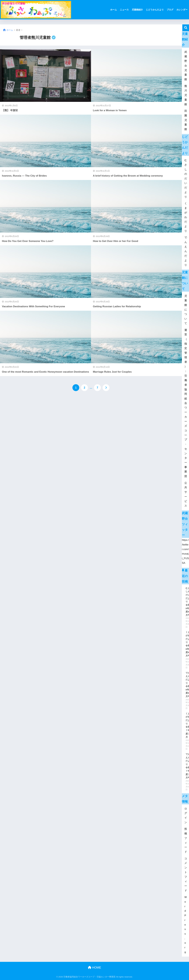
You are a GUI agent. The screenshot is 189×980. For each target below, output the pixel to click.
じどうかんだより (155, 10)
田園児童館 (186, 120)
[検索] (186, 28)
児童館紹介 (137, 10)
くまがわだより (186, 217)
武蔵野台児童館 (186, 66)
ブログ (170, 10)
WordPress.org (186, 925)
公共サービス (186, 494)
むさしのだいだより (186, 179)
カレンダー (182, 10)
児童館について (186, 310)
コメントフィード (186, 875)
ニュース (124, 10)
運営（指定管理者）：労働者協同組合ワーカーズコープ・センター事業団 (186, 403)
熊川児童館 (186, 95)
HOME (94, 967)
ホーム (114, 10)
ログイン (186, 816)
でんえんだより (186, 251)
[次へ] (106, 388)
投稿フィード (186, 840)
